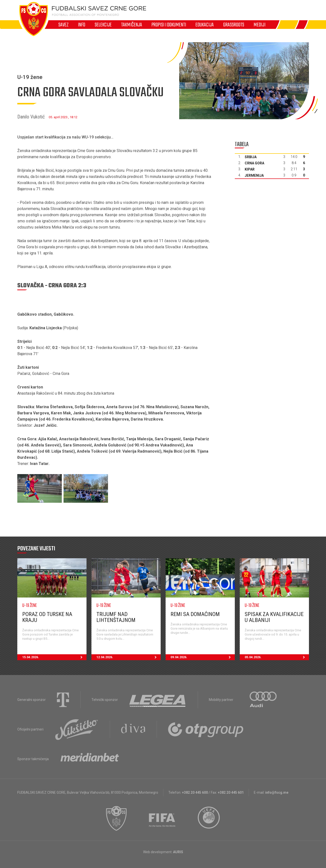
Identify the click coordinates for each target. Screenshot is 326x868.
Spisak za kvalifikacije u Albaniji (274, 617)
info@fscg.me (277, 792)
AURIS (178, 852)
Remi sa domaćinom (195, 614)
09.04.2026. (203, 657)
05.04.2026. (277, 657)
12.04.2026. (129, 657)
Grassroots (234, 25)
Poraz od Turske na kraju (47, 617)
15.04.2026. (54, 657)
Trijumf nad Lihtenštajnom (116, 617)
